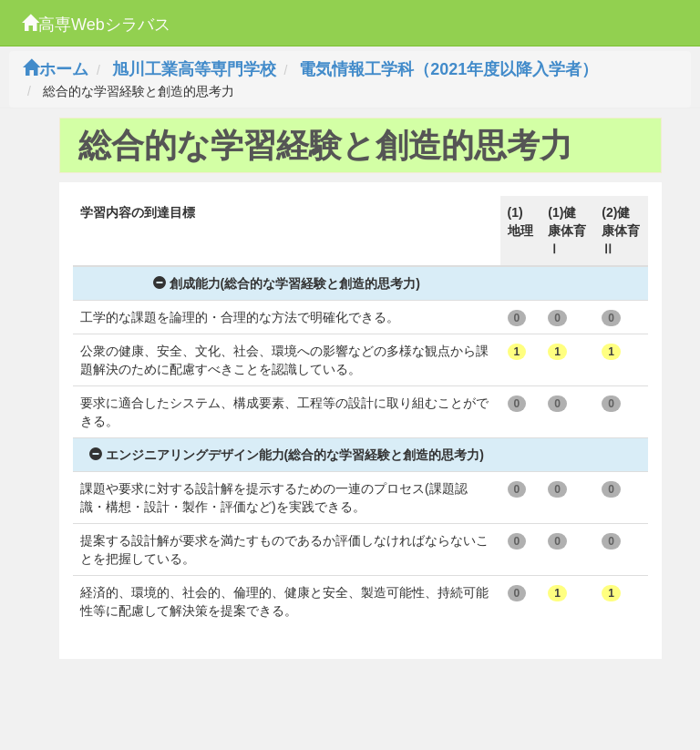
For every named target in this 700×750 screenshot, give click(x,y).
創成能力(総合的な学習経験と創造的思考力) (287, 283)
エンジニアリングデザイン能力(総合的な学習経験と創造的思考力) (287, 455)
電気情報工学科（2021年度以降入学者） (448, 69)
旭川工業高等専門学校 (194, 69)
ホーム (56, 69)
